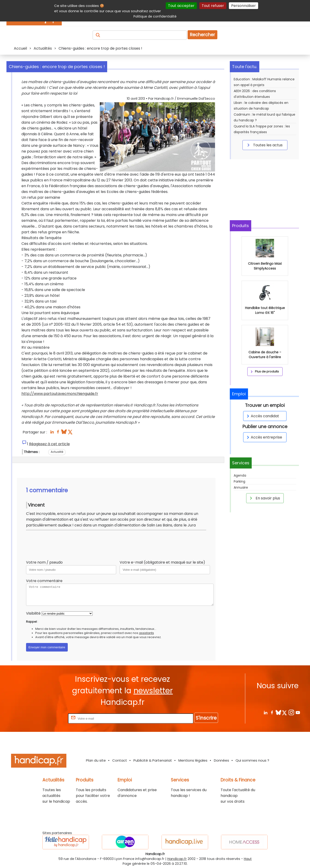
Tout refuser (213, 6)
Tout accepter (181, 6)
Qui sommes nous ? (252, 760)
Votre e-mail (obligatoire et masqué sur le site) (162, 562)
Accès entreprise (264, 437)
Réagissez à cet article (49, 444)
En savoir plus (264, 498)
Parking (239, 481)
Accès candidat (262, 416)
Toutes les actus (264, 145)
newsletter (153, 691)
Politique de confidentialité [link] (155, 16)
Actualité (57, 452)
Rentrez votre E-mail (49, 718)
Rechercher (202, 35)
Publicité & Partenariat (153, 760)
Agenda (240, 475)
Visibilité (33, 613)
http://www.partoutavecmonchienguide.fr (60, 394)
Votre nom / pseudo (44, 562)
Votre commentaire (44, 581)
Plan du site (96, 760)
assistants (146, 633)
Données (221, 760)
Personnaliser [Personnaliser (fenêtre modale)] (244, 6)
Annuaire (241, 487)
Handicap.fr (177, 859)
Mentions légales (193, 760)
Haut (248, 859)
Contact (120, 760)
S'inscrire (206, 718)
